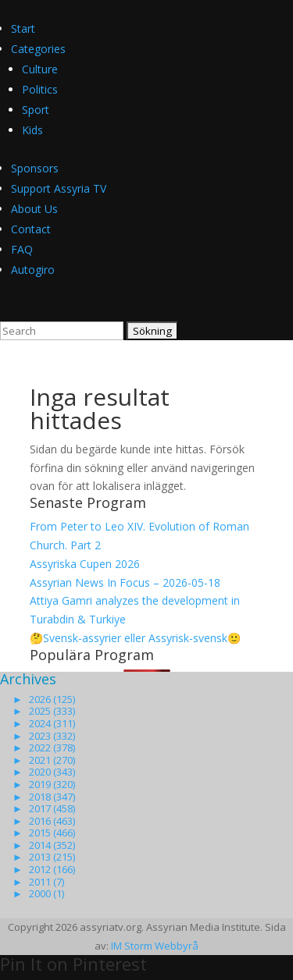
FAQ (22, 249)
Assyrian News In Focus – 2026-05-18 (125, 582)
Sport (36, 110)
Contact (31, 229)
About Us (34, 209)
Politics (40, 89)
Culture (40, 69)
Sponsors (35, 168)
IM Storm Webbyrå (155, 946)
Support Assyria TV (59, 188)
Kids (32, 130)
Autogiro (33, 270)
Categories (38, 49)
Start (23, 28)
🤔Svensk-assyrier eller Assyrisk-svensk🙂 (135, 638)
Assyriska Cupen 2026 (85, 564)
